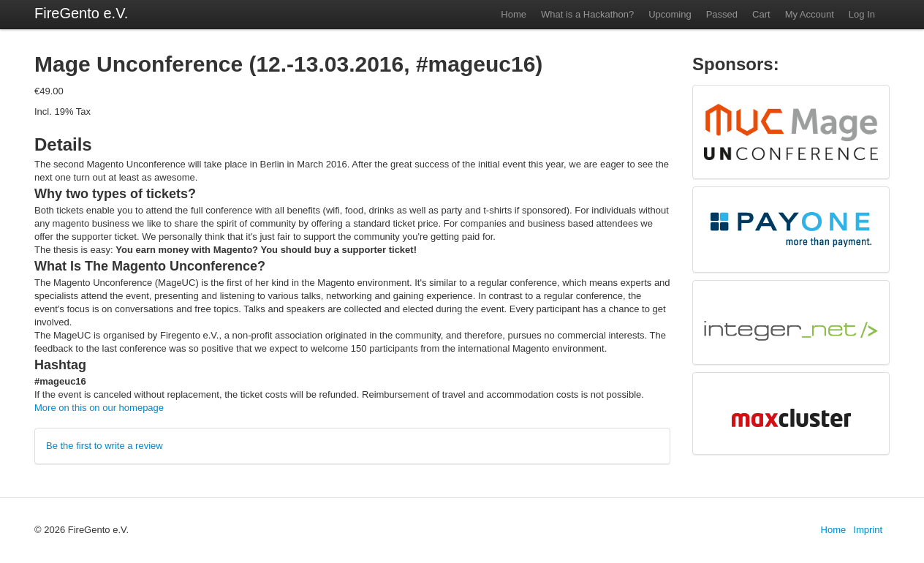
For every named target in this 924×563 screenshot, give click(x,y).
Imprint (868, 530)
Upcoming (670, 14)
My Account (810, 14)
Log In (862, 14)
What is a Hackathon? (587, 14)
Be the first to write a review (105, 446)
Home (514, 14)
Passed (722, 14)
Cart (761, 14)
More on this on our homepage (99, 408)
